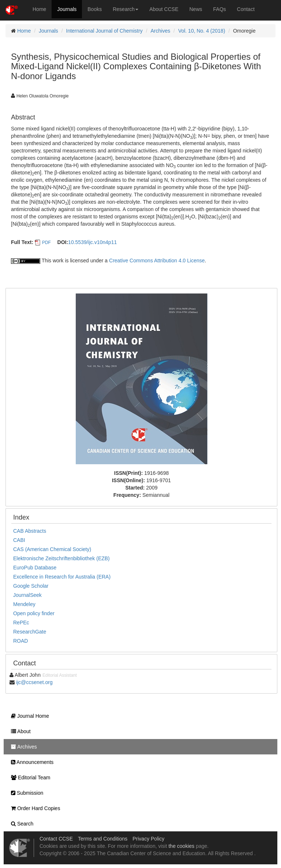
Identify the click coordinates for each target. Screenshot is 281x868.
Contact (246, 9)
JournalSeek (27, 595)
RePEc (21, 623)
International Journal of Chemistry (104, 31)
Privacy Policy (148, 839)
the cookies (181, 846)
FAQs (220, 9)
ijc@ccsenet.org (34, 682)
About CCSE (164, 9)
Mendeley (24, 604)
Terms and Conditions (103, 839)
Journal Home (28, 716)
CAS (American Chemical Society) (52, 549)
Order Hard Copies (34, 808)
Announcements (30, 762)
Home (39, 9)
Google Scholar (31, 586)
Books (95, 9)
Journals (67, 9)
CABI (19, 540)
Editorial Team (29, 777)
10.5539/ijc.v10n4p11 (92, 242)
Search (20, 824)
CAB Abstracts (30, 531)
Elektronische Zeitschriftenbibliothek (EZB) (61, 558)
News (196, 9)
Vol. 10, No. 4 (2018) (202, 31)
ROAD (20, 641)
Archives (161, 31)
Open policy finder (34, 613)
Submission (25, 793)
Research (125, 9)
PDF (46, 243)
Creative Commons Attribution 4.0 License (157, 261)
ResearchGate (30, 632)
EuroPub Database (35, 568)
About (19, 731)
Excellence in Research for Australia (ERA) (62, 577)
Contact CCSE (56, 839)
